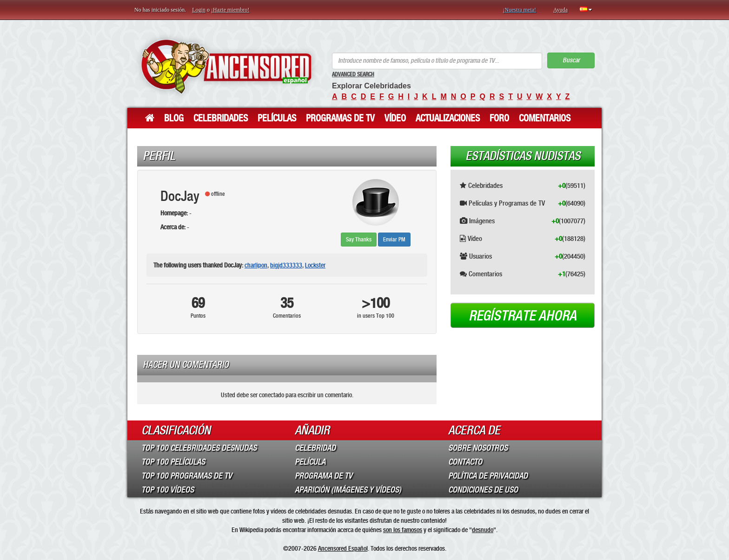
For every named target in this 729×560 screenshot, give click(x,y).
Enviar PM (394, 240)
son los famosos (403, 530)
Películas (277, 118)
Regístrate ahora (523, 316)
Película (310, 462)
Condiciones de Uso (483, 490)
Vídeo (395, 118)
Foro (499, 118)
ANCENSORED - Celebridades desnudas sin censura (226, 66)
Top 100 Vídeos (168, 490)
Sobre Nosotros (478, 448)
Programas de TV (340, 118)
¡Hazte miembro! (230, 10)
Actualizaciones (448, 118)
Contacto (465, 462)
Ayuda (560, 10)
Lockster (315, 265)
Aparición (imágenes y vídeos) (348, 490)
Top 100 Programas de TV (187, 476)
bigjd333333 (286, 265)
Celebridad (315, 448)
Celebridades (221, 118)
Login (199, 10)
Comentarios (545, 118)
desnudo (483, 530)
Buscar (571, 60)
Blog (174, 118)
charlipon (256, 265)
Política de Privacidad (488, 476)
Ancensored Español (343, 548)
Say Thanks (359, 240)
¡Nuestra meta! (519, 10)
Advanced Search (353, 74)
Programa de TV (324, 476)
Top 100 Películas (173, 462)
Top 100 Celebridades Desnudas (199, 448)
